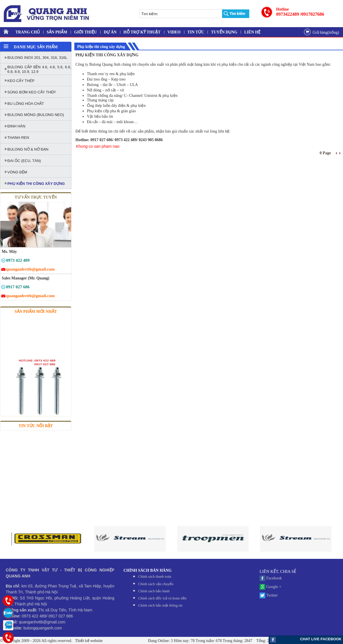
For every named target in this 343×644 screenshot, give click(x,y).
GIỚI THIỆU (85, 32)
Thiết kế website (88, 641)
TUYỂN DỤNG (224, 32)
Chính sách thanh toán (155, 576)
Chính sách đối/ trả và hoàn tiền (162, 598)
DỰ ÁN (110, 32)
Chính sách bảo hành (154, 591)
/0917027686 (312, 14)
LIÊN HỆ (252, 32)
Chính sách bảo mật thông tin (160, 605)
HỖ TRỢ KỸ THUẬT (142, 32)
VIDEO (174, 32)
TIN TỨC (196, 32)
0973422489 (288, 14)
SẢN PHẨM (57, 32)
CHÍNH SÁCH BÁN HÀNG (147, 570)
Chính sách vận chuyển (156, 584)
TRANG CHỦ (28, 32)
